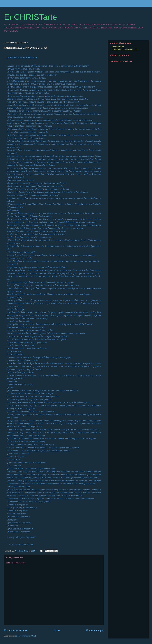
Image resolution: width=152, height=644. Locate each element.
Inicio (57, 630)
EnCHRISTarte (30, 17)
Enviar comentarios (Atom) (25, 636)
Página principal (118, 47)
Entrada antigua (95, 630)
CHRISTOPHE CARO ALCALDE (124, 50)
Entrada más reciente (16, 630)
